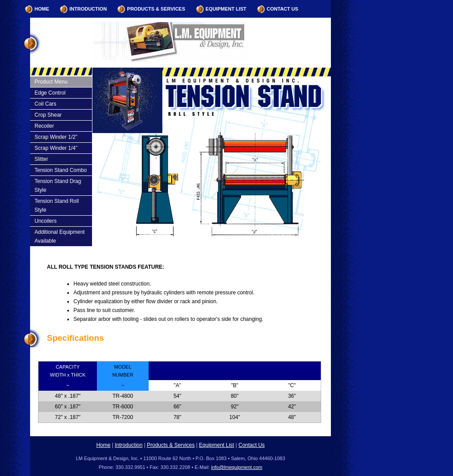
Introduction (88, 9)
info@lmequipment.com (237, 467)
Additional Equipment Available (60, 236)
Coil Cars (45, 104)
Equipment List (226, 9)
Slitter (41, 159)
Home (42, 9)
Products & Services (156, 9)
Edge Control (50, 93)
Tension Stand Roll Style (57, 206)
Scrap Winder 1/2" (56, 137)
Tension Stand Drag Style (58, 186)
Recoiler (44, 126)
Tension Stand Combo (61, 170)
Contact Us (282, 9)
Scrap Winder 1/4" (56, 148)
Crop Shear (48, 115)
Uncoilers (46, 221)
